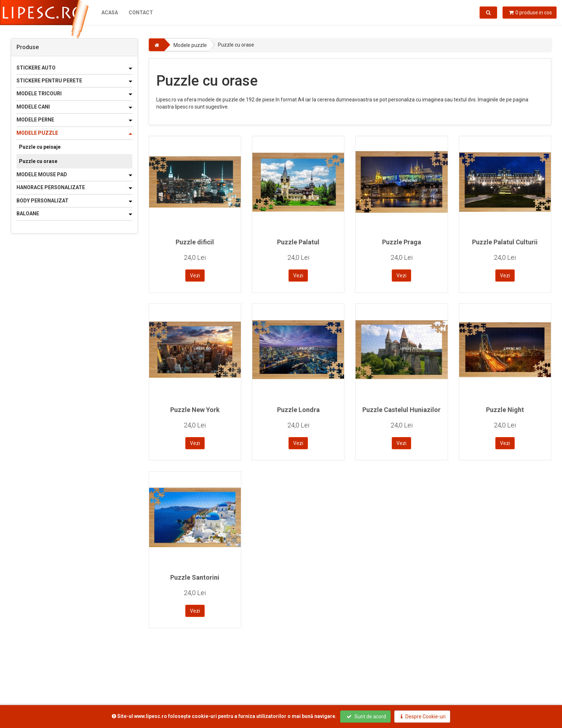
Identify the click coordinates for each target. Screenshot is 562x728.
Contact (141, 13)
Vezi (195, 276)
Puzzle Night (505, 410)
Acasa (110, 13)
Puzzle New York (195, 410)
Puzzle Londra (298, 410)
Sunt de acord (366, 717)
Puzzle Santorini (195, 577)
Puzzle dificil (195, 242)
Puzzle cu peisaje (40, 147)
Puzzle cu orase (38, 161)
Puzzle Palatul (298, 242)
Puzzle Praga (402, 242)
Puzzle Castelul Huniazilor (401, 410)
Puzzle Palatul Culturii (505, 242)
